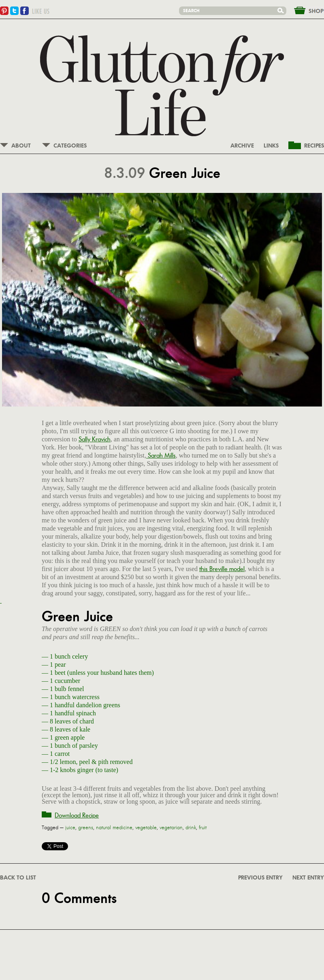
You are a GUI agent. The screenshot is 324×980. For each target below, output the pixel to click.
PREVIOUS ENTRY (260, 878)
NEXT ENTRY (308, 878)
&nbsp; (304, 10)
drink (191, 828)
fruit (203, 828)
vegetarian (171, 828)
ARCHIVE (242, 146)
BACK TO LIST (18, 878)
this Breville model (222, 569)
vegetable (146, 828)
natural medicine (114, 828)
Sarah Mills (161, 455)
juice (70, 828)
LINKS (271, 146)
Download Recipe (77, 815)
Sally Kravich (95, 439)
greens (86, 828)
